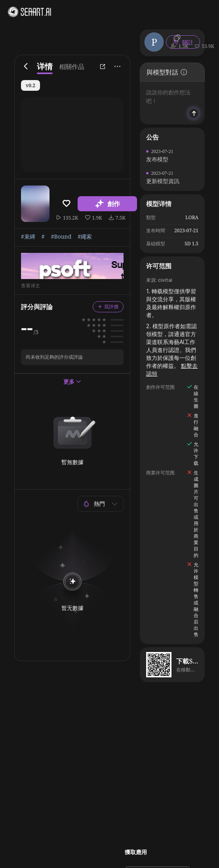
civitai (165, 280)
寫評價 (108, 307)
